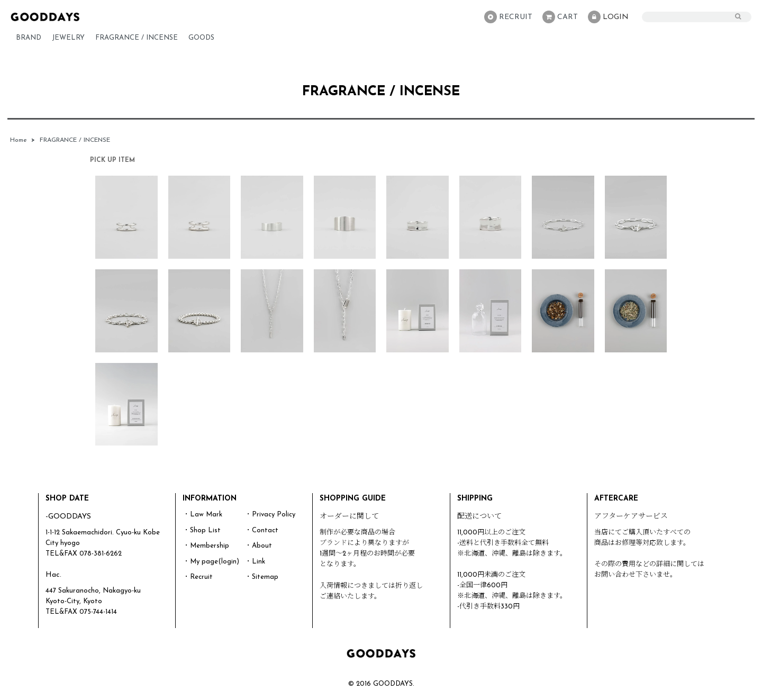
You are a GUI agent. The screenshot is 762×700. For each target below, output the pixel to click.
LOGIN (608, 17)
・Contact (262, 530)
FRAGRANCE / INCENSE (137, 38)
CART (560, 17)
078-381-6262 (101, 554)
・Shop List (202, 530)
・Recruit (198, 577)
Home (19, 140)
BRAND (29, 38)
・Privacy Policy (270, 515)
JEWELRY (68, 38)
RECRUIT (508, 17)
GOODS (201, 38)
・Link (255, 562)
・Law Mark (203, 515)
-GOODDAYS (68, 517)
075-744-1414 (98, 612)
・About (258, 546)
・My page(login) (211, 562)
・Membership (206, 546)
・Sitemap (262, 577)
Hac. (53, 575)
